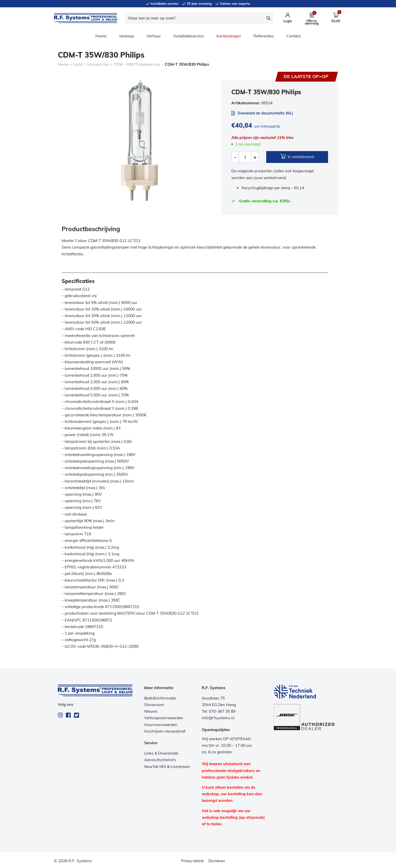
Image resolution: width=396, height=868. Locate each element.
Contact (293, 36)
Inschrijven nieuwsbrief (165, 731)
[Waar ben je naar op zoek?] (194, 18)
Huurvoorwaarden (161, 725)
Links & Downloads (161, 753)
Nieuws (151, 711)
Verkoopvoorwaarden (164, 718)
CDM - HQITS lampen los (137, 64)
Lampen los (98, 64)
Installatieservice (189, 36)
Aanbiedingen (229, 36)
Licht (78, 64)
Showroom (154, 705)
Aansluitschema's (160, 760)
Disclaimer (217, 861)
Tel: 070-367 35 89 (219, 711)
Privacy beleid (192, 861)
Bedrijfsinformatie (160, 698)
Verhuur (154, 36)
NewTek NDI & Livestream (167, 767)
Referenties (264, 36)
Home (101, 36)
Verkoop (126, 36)
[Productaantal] (245, 157)
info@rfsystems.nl (218, 718)
